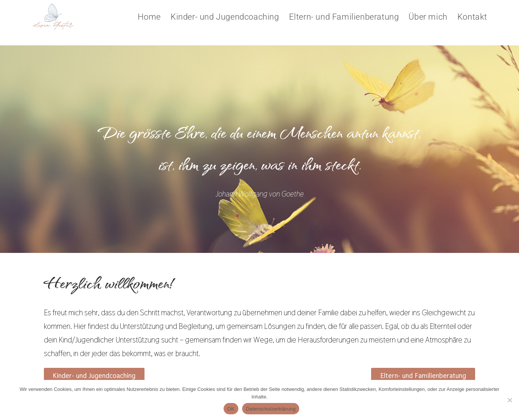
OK (231, 409)
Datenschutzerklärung (271, 409)
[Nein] (510, 400)
